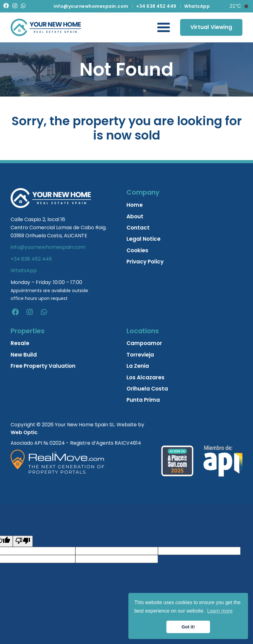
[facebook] (15, 312)
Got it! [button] (188, 627)
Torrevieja (140, 355)
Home (135, 205)
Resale (20, 343)
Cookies (137, 250)
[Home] (46, 27)
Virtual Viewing (211, 27)
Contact (138, 228)
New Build (24, 355)
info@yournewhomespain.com (91, 6)
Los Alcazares (146, 377)
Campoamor (144, 343)
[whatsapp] (44, 312)
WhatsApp (197, 6)
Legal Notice (143, 239)
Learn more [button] (220, 611)
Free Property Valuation (43, 366)
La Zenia (138, 366)
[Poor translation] (23, 541)
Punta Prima (143, 400)
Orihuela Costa (147, 389)
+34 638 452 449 (156, 6)
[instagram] (30, 312)
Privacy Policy (145, 262)
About (135, 216)
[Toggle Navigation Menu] (164, 27)
